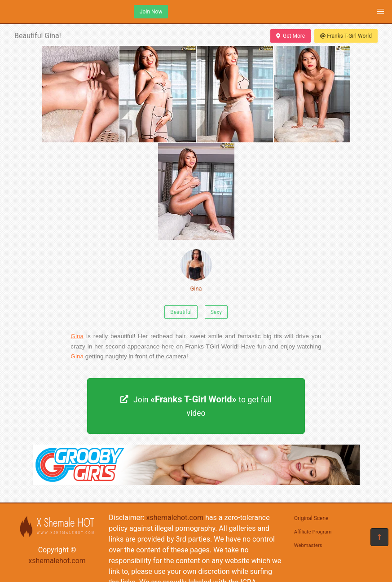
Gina (196, 271)
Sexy (216, 312)
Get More (291, 36)
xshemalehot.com (57, 561)
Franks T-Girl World (346, 36)
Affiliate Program (313, 532)
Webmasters (308, 545)
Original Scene (311, 518)
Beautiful (181, 312)
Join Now (151, 12)
